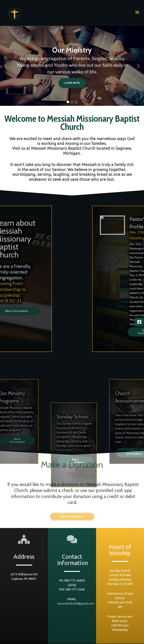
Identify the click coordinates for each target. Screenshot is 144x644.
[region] (72, 66)
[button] (137, 12)
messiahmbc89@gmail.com (76, 603)
